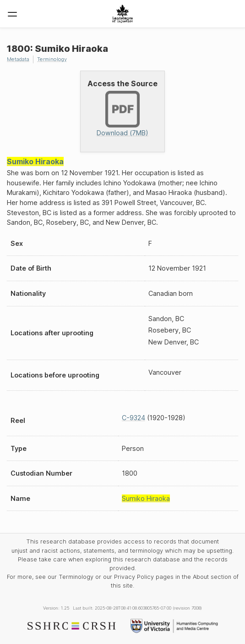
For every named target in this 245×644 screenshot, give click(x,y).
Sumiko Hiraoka (35, 161)
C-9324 (133, 418)
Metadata (18, 59)
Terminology (52, 59)
